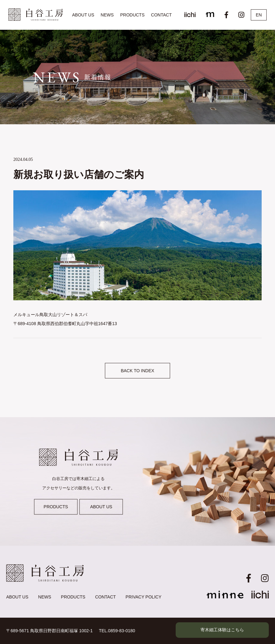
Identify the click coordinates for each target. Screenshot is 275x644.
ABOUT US (83, 15)
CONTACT (162, 15)
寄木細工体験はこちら (222, 630)
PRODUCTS (132, 15)
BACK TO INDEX (137, 371)
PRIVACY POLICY (144, 597)
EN (259, 15)
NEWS (107, 15)
